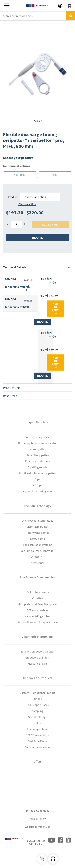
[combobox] (37, 16)
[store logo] (37, 6)
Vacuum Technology (37, 506)
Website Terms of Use (37, 827)
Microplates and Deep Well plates (38, 604)
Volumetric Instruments (38, 637)
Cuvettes (37, 598)
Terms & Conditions (37, 811)
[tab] (37, 267)
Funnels (38, 699)
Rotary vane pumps (37, 533)
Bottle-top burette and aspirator (37, 443)
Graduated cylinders (37, 658)
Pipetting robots (37, 467)
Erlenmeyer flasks (38, 729)
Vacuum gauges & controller (38, 551)
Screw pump (38, 539)
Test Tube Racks (37, 741)
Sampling (38, 711)
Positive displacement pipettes (37, 473)
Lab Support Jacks (38, 705)
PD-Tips (37, 485)
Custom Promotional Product (37, 693)
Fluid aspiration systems (37, 545)
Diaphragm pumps (37, 527)
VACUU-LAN (37, 557)
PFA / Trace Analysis (37, 735)
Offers (37, 761)
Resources (10, 396)
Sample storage (37, 717)
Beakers (37, 723)
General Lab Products (37, 678)
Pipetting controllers (37, 461)
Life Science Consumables (37, 577)
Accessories (38, 563)
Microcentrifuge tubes (37, 616)
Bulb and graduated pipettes (37, 652)
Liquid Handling (37, 422)
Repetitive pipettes (38, 455)
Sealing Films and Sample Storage (37, 622)
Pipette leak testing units (38, 491)
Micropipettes (37, 449)
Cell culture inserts (38, 592)
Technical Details (15, 267)
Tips (37, 479)
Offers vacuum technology (37, 521)
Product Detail (13, 388)
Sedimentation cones (38, 747)
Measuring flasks (38, 664)
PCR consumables (37, 610)
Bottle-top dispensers (37, 437)
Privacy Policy (38, 819)
